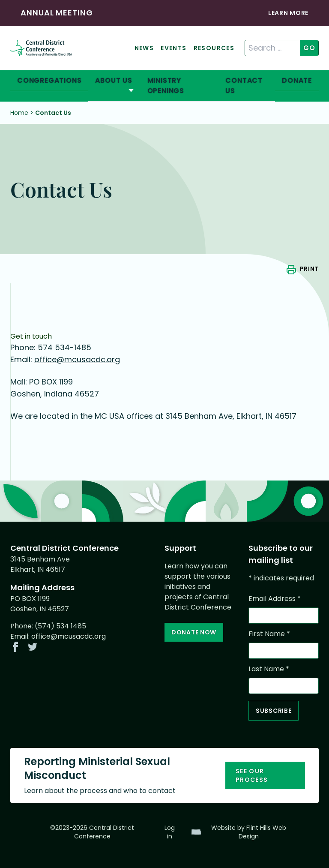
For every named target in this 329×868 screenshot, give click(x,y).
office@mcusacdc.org (77, 359)
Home (19, 113)
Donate (297, 80)
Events (173, 48)
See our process (252, 775)
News (144, 48)
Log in (170, 832)
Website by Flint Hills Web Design (249, 832)
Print (310, 269)
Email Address (275, 599)
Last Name (269, 669)
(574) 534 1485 (60, 626)
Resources (214, 48)
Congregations (49, 80)
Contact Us (244, 86)
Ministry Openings (166, 86)
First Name (269, 634)
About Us (114, 80)
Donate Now (194, 632)
